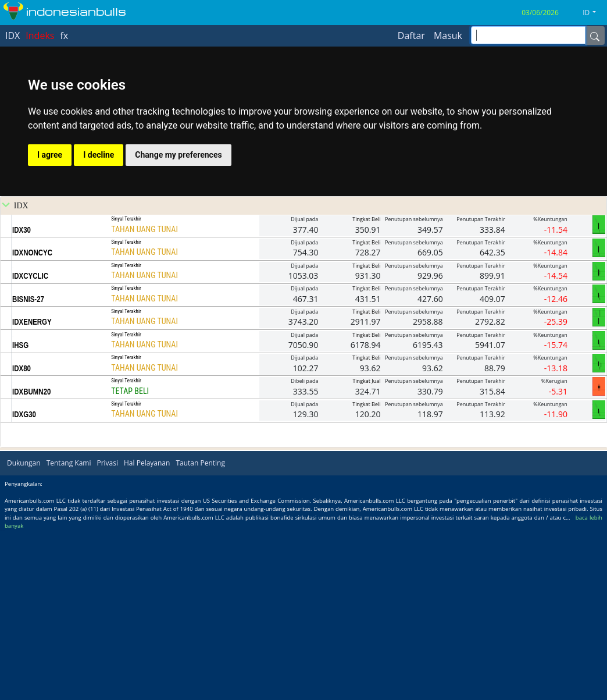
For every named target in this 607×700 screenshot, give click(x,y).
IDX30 (22, 399)
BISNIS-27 (28, 468)
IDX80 (22, 537)
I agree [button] (50, 324)
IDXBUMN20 (31, 560)
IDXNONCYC (32, 421)
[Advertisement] (304, 226)
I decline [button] (99, 324)
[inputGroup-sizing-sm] (528, 35)
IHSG (20, 514)
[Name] (595, 35)
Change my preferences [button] (178, 324)
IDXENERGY (32, 491)
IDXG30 (24, 583)
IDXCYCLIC (30, 445)
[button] (594, 13)
